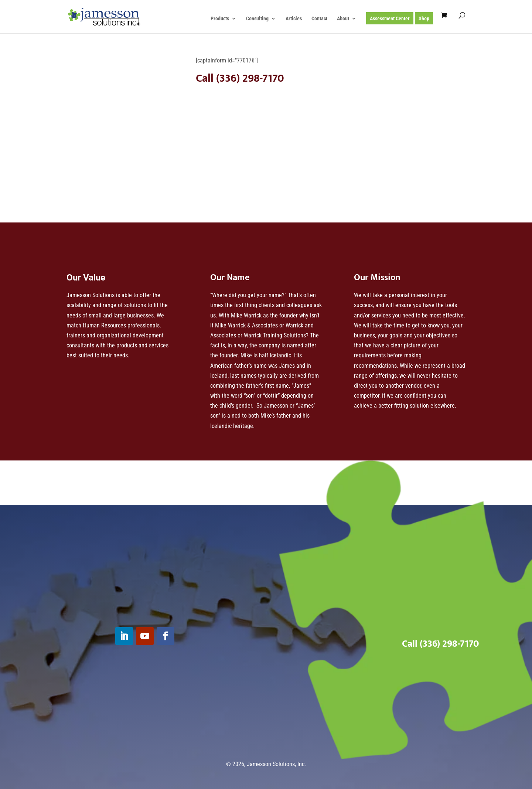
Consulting (257, 19)
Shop (424, 19)
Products (220, 19)
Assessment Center (390, 19)
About (343, 19)
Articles (294, 19)
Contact (319, 19)
